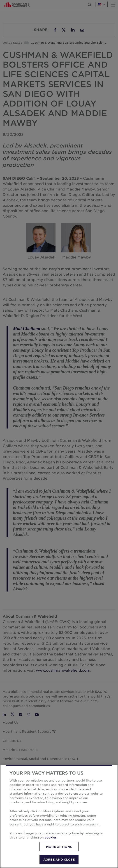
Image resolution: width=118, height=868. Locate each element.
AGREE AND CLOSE (59, 859)
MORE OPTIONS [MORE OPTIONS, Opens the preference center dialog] (59, 847)
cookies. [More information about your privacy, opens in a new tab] (51, 837)
